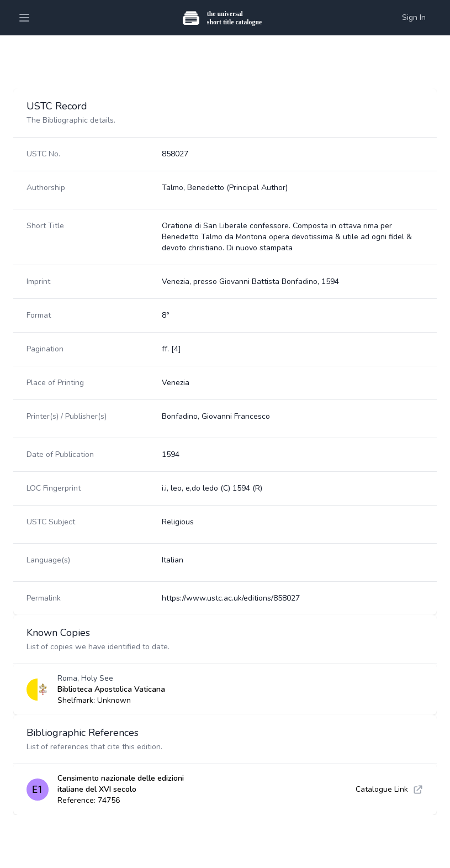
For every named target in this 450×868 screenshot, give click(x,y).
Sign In (414, 17)
